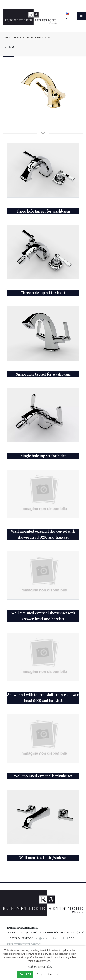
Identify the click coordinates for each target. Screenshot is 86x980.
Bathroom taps (34, 37)
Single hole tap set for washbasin (43, 373)
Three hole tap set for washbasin (43, 210)
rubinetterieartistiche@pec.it (24, 942)
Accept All (25, 974)
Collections (18, 37)
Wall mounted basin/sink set (43, 856)
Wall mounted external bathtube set (43, 775)
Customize (54, 974)
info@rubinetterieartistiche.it (51, 937)
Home (6, 37)
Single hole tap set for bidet (43, 454)
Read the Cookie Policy (40, 967)
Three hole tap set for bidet (43, 291)
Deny (40, 974)
